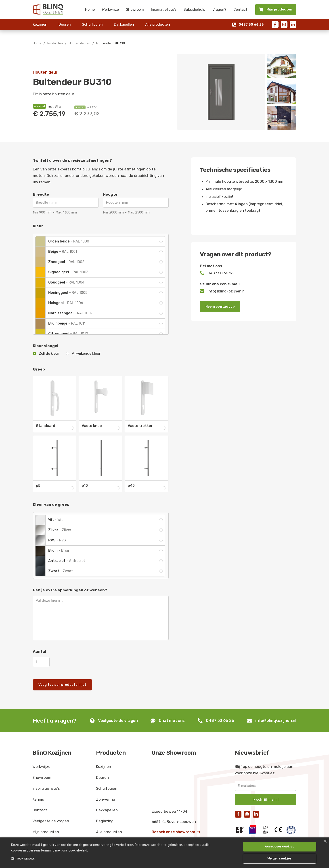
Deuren (65, 24)
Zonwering (106, 799)
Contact (240, 9)
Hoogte (110, 194)
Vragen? (219, 9)
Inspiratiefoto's (164, 9)
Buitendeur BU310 (111, 43)
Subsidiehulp (194, 9)
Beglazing (105, 821)
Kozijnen (40, 24)
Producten (55, 43)
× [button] (325, 841)
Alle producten (158, 24)
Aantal (39, 651)
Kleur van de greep (51, 504)
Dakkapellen (124, 24)
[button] (111, 859)
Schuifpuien (92, 24)
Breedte (41, 194)
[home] (48, 9)
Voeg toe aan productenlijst (62, 685)
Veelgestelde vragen (51, 821)
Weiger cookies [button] (280, 859)
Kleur (38, 226)
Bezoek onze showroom (176, 832)
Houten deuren (80, 43)
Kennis (38, 799)
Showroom (135, 9)
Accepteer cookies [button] (279, 846)
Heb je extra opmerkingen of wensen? (70, 590)
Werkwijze (110, 9)
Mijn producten (46, 832)
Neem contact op (220, 307)
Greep (39, 369)
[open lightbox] (221, 92)
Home (90, 9)
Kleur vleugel (46, 346)
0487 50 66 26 (248, 25)
